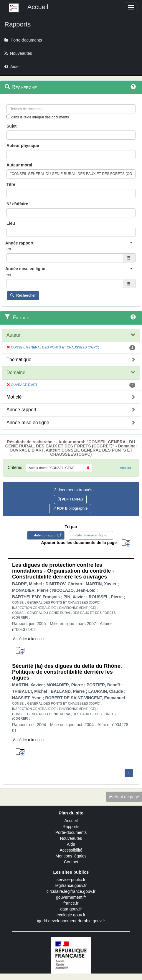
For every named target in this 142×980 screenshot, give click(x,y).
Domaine (16, 372)
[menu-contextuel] (8, 116)
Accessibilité (71, 850)
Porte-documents (71, 832)
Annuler (126, 468)
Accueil (71, 821)
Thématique (19, 360)
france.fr (71, 903)
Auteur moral (19, 165)
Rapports (71, 827)
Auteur (13, 335)
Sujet (11, 126)
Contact (71, 862)
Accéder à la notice (29, 639)
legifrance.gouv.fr (71, 885)
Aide (71, 844)
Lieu (11, 223)
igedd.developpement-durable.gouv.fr (71, 921)
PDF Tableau (70, 499)
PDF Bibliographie (70, 508)
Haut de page (124, 797)
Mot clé (14, 397)
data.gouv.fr (71, 909)
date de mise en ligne (91, 535)
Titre (11, 184)
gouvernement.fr (71, 897)
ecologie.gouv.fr (71, 915)
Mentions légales (71, 856)
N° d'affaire (17, 204)
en (9, 249)
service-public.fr (71, 880)
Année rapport (21, 410)
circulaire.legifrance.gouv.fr (71, 891)
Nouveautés (71, 838)
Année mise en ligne (28, 423)
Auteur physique (23, 146)
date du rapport (46, 535)
